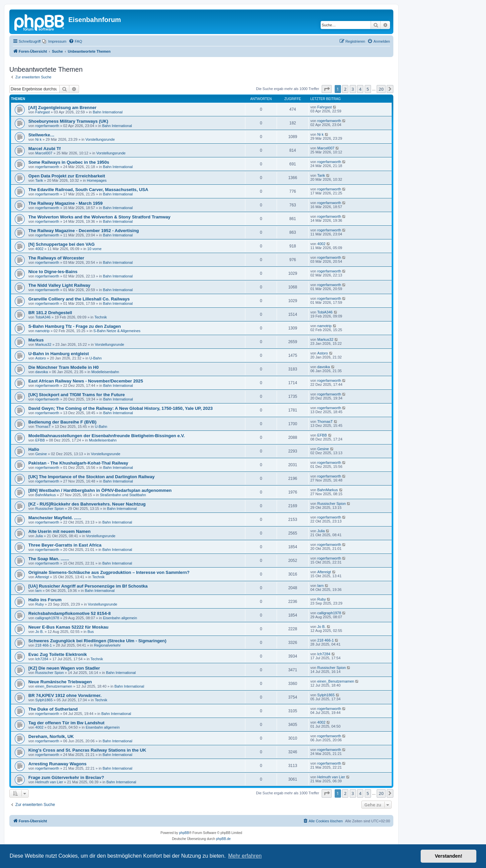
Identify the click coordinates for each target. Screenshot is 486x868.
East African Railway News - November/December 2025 (86, 381)
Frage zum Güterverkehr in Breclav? (66, 777)
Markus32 (43, 344)
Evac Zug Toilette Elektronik (58, 654)
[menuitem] (54, 41)
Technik (100, 317)
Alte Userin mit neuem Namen (59, 531)
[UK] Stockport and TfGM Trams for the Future (76, 395)
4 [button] (360, 89)
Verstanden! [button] (449, 856)
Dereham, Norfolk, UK (51, 736)
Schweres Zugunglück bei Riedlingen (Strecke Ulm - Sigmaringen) (97, 641)
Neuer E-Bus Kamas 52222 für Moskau (68, 627)
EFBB (40, 440)
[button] (327, 89)
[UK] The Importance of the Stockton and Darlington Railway (91, 477)
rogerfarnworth (47, 126)
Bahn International (107, 112)
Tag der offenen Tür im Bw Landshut (66, 723)
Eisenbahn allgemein (120, 618)
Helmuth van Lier (49, 782)
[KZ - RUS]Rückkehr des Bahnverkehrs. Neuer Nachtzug (87, 504)
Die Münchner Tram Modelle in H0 (63, 367)
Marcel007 (44, 153)
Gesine (41, 454)
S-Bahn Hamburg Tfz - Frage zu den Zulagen (75, 326)
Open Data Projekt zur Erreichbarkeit (67, 176)
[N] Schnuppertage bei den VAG (61, 244)
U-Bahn (95, 358)
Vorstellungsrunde (100, 139)
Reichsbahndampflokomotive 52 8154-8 (69, 613)
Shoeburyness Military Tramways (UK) (68, 121)
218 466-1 (44, 645)
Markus (36, 340)
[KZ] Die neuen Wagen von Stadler (64, 668)
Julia (39, 536)
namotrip (42, 331)
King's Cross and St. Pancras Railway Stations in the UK (87, 750)
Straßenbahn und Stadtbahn (123, 495)
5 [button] (368, 89)
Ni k (38, 139)
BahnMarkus (46, 495)
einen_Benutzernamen (54, 686)
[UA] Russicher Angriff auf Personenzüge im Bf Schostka (88, 586)
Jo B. (39, 632)
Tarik (39, 180)
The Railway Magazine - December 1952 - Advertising (84, 231)
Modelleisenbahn (105, 372)
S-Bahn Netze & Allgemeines (117, 331)
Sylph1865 (44, 700)
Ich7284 (42, 659)
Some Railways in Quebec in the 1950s (69, 162)
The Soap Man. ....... (49, 559)
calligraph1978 (47, 618)
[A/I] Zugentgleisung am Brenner (62, 108)
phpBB (184, 833)
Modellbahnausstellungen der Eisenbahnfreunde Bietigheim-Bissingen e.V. (106, 436)
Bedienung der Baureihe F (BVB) (62, 422)
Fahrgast (42, 112)
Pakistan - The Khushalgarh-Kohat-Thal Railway (78, 463)
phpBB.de (223, 839)
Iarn (38, 591)
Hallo (34, 449)
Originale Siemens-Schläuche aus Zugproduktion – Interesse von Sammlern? (109, 572)
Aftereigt (42, 577)
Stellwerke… (41, 135)
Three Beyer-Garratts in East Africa (65, 545)
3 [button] (353, 89)
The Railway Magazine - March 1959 (65, 203)
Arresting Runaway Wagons (57, 764)
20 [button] (381, 89)
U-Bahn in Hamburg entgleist (59, 354)
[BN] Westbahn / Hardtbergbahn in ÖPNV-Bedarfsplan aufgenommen (100, 490)
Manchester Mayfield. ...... (55, 518)
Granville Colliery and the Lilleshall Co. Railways (79, 299)
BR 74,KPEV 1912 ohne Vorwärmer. (65, 695)
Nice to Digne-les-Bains (53, 272)
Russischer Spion (50, 509)
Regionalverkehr (107, 645)
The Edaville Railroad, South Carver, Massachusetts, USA (88, 190)
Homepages (97, 180)
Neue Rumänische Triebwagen (60, 682)
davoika (42, 372)
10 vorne (94, 249)
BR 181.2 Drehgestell (50, 313)
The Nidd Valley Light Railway (59, 285)
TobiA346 (43, 317)
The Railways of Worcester (56, 258)
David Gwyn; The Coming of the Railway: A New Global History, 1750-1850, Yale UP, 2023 (120, 408)
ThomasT (43, 426)
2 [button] (345, 89)
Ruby (40, 604)
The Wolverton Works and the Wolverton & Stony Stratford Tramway (99, 217)
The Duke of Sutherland (53, 709)
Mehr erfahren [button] (245, 856)
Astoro (41, 358)
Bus (90, 632)
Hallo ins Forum (45, 600)
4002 (39, 249)
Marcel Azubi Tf (44, 149)
